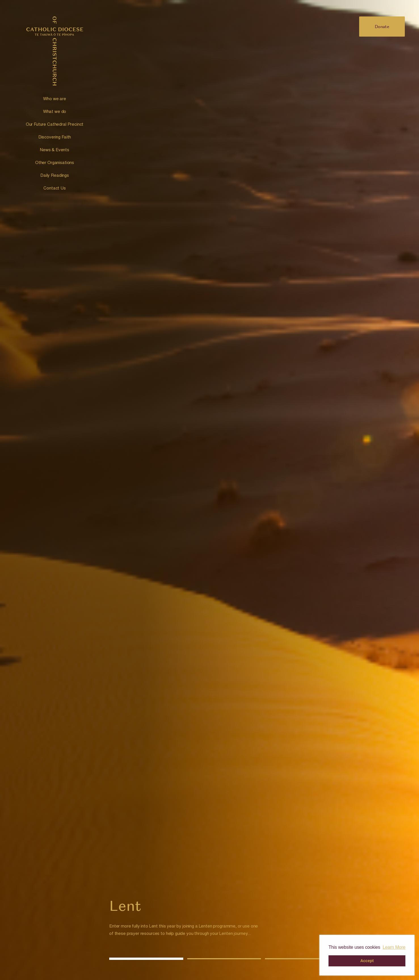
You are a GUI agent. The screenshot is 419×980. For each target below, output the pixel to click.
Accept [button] (367, 961)
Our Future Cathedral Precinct (55, 125)
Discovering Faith (55, 137)
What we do (55, 112)
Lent (125, 906)
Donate (382, 26)
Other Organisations (55, 163)
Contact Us (55, 189)
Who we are (55, 99)
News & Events (55, 150)
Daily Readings (55, 176)
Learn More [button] (394, 947)
